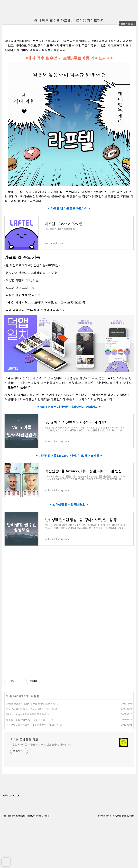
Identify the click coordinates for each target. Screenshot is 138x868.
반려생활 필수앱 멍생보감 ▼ (70, 504)
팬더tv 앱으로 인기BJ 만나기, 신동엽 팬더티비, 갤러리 (32, 725)
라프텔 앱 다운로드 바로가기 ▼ (71, 208)
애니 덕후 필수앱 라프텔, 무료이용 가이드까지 (69, 20)
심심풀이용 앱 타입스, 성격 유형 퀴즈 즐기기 (28, 719)
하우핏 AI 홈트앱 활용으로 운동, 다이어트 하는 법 (30, 709)
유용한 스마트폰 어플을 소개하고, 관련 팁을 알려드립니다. (41, 744)
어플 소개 (12, 696)
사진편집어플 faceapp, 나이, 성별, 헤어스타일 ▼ (71, 456)
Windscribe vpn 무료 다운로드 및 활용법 (26, 714)
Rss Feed (7, 816)
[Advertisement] (69, 584)
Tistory (113, 816)
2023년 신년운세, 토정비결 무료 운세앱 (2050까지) (31, 704)
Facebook (28, 816)
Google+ (46, 816)
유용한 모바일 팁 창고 (24, 740)
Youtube (37, 816)
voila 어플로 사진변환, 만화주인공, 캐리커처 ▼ (71, 407)
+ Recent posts (12, 795)
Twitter (19, 816)
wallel (132, 816)
